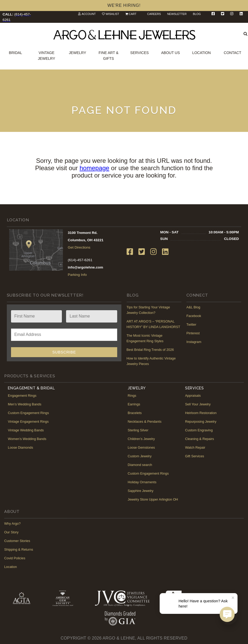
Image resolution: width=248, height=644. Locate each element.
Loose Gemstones (141, 447)
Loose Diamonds (20, 447)
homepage (95, 168)
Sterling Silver (138, 430)
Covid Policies (15, 558)
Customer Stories (17, 541)
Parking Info (77, 275)
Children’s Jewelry (141, 439)
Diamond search (140, 465)
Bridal (16, 53)
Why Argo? (12, 524)
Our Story (11, 532)
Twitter (191, 324)
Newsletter (177, 14)
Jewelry (78, 53)
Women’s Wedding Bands (27, 439)
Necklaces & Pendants (145, 422)
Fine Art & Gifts (109, 56)
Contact (233, 53)
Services (140, 53)
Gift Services (195, 456)
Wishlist (112, 14)
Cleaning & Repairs (200, 439)
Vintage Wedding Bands (26, 430)
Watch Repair (195, 447)
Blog (197, 14)
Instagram (194, 342)
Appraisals (193, 396)
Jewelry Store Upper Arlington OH (153, 499)
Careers (154, 14)
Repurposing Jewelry (201, 422)
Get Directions (79, 247)
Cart (133, 14)
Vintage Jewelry (46, 56)
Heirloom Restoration (201, 413)
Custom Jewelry (140, 456)
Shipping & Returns (19, 549)
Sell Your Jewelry (198, 404)
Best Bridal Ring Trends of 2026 (150, 350)
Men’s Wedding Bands (25, 404)
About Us (171, 53)
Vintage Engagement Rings (28, 422)
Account (89, 14)
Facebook (194, 316)
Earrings (134, 404)
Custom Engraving (199, 430)
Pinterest (193, 333)
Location (201, 53)
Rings (132, 396)
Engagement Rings (22, 396)
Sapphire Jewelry (141, 491)
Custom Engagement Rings (28, 413)
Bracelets (135, 413)
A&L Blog (193, 307)
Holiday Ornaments (142, 482)
